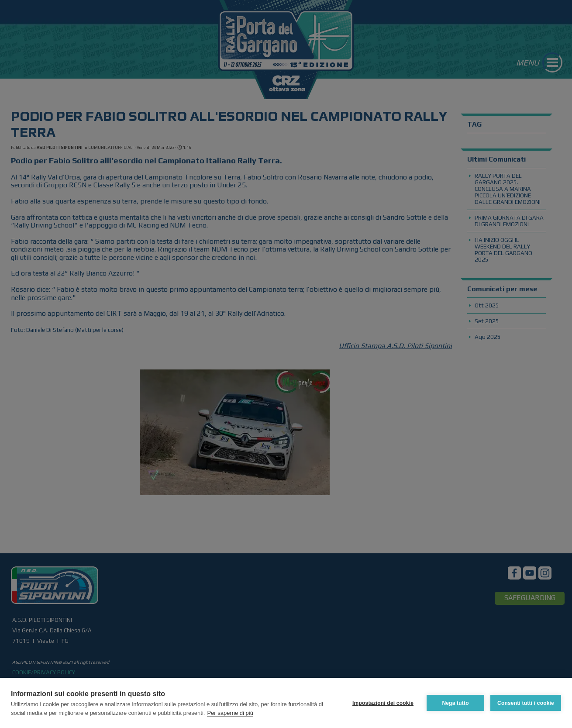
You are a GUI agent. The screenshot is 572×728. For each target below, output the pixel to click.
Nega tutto (455, 703)
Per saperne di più (230, 713)
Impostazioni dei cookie (383, 703)
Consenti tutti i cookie (526, 703)
